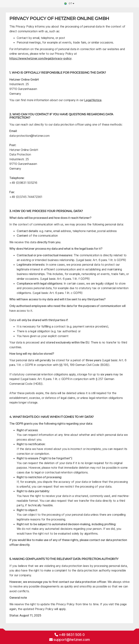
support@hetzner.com (72, 640)
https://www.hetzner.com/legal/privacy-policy (40, 58)
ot (69, 3)
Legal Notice (93, 100)
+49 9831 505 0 (72, 635)
